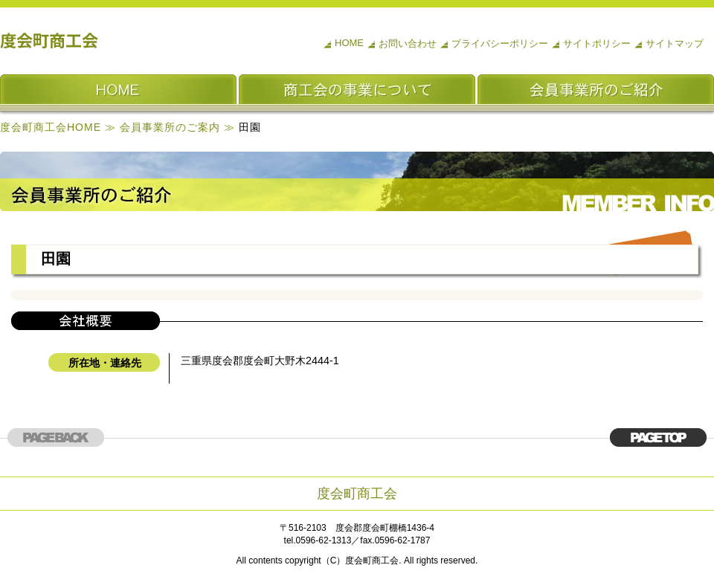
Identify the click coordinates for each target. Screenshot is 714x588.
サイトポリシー (597, 43)
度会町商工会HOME (51, 127)
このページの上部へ (658, 437)
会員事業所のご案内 (170, 127)
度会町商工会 (50, 41)
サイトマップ (675, 43)
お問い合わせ (408, 43)
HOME (349, 43)
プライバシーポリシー (500, 43)
